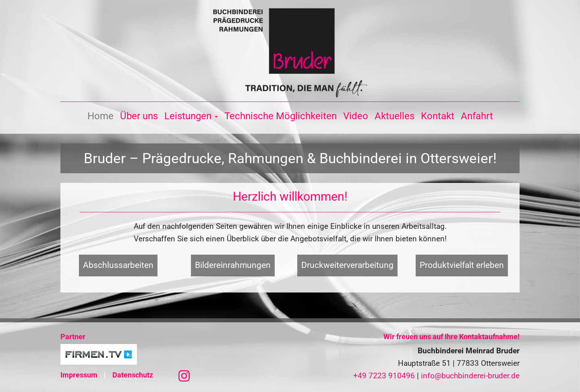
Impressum (79, 375)
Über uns (139, 116)
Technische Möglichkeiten (281, 116)
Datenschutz (133, 375)
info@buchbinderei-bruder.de (470, 376)
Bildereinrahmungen (233, 265)
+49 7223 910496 (384, 376)
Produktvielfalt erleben (462, 265)
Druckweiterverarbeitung (347, 265)
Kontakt (438, 116)
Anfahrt (477, 116)
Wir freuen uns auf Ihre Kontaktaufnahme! (452, 337)
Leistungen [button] (191, 116)
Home (100, 116)
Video (356, 116)
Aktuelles (395, 116)
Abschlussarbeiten (118, 265)
